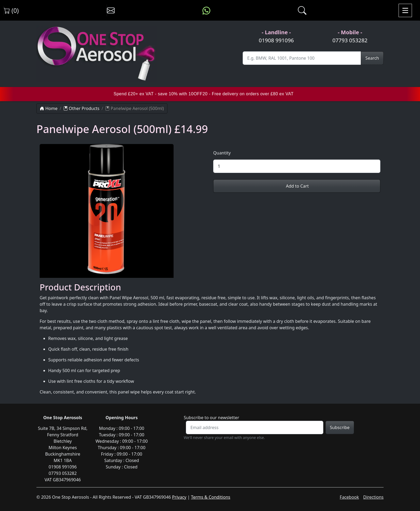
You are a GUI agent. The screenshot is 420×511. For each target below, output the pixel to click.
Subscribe (340, 427)
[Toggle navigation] (405, 10)
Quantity (222, 153)
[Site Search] (302, 58)
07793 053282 (350, 40)
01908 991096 (276, 40)
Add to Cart (297, 186)
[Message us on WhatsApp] (206, 10)
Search (372, 58)
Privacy (179, 497)
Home (49, 108)
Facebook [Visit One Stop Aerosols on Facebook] (349, 497)
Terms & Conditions (211, 497)
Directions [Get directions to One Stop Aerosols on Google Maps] (373, 497)
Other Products (82, 108)
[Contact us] (111, 10)
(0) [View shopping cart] (11, 10)
